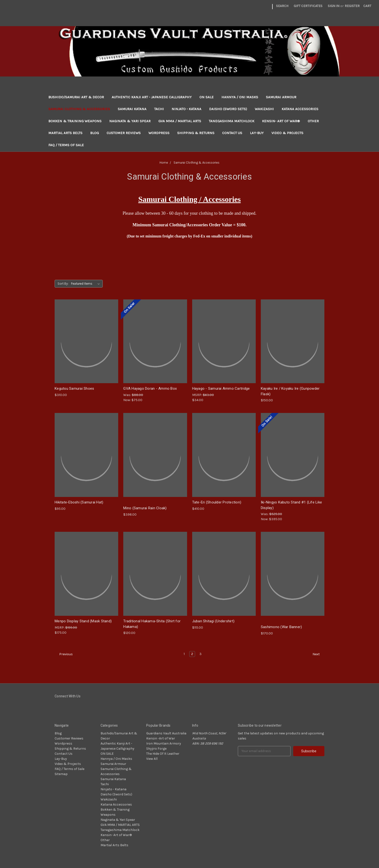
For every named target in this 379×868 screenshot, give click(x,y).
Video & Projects (287, 133)
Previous (64, 654)
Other (313, 121)
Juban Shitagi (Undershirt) (213, 621)
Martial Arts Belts (65, 133)
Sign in (334, 6)
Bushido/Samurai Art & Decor (76, 97)
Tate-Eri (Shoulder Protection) (217, 502)
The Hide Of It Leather (163, 754)
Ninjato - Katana (186, 109)
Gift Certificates (308, 6)
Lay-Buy (257, 133)
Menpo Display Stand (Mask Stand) (83, 621)
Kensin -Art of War (161, 738)
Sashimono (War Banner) (281, 627)
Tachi (159, 109)
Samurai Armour (281, 97)
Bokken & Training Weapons (75, 121)
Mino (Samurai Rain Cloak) (145, 508)
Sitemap (61, 774)
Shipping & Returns (196, 133)
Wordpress (159, 133)
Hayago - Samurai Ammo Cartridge (221, 388)
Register (352, 6)
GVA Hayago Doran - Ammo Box (150, 388)
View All (152, 759)
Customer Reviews (124, 133)
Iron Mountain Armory (164, 743)
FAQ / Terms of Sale (66, 145)
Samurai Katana (132, 109)
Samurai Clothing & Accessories (79, 109)
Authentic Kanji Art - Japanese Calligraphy (152, 97)
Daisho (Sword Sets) (228, 109)
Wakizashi (264, 109)
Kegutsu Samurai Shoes (74, 388)
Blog (95, 133)
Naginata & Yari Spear (130, 121)
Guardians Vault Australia (166, 733)
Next (318, 654)
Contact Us (232, 133)
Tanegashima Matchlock (232, 121)
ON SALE (207, 97)
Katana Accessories (300, 109)
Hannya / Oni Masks (240, 97)
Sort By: (63, 284)
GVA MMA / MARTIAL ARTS (180, 121)
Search (282, 6)
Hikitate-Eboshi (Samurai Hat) (79, 502)
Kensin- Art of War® (281, 121)
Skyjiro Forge (156, 749)
